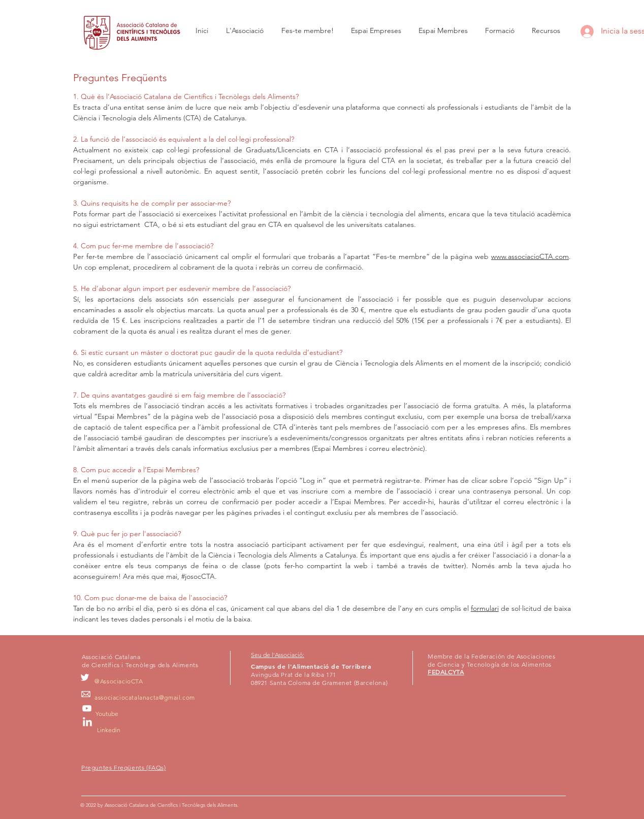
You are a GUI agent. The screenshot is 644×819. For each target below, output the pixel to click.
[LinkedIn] (87, 723)
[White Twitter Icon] (85, 677)
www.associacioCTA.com (530, 256)
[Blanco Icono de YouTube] (87, 708)
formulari (485, 608)
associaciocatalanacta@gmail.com (145, 697)
